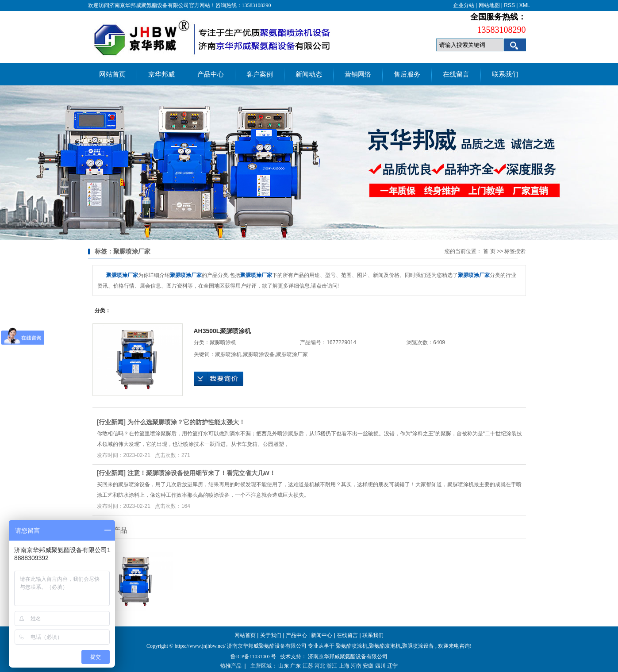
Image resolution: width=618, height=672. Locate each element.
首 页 (489, 251)
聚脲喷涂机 (223, 342)
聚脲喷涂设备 (259, 354)
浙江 (332, 666)
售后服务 (407, 74)
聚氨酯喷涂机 (352, 646)
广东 (296, 666)
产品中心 (211, 74)
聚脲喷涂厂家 (292, 354)
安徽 (368, 666)
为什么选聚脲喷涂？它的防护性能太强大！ (186, 422)
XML (525, 5)
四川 (380, 666)
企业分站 (464, 5)
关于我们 (271, 635)
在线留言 (456, 74)
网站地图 (489, 5)
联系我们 (505, 74)
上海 (344, 666)
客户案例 (260, 74)
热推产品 (231, 666)
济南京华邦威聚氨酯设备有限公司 (348, 657)
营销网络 (358, 74)
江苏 (308, 666)
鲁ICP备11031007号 (253, 657)
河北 (320, 666)
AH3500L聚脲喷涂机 (223, 331)
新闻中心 (322, 635)
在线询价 (219, 379)
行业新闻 (111, 422)
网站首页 (112, 74)
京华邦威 (161, 74)
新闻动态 (309, 74)
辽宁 (392, 666)
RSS (509, 5)
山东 (284, 666)
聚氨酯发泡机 (385, 646)
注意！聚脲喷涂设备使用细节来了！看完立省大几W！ (202, 473)
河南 (356, 666)
